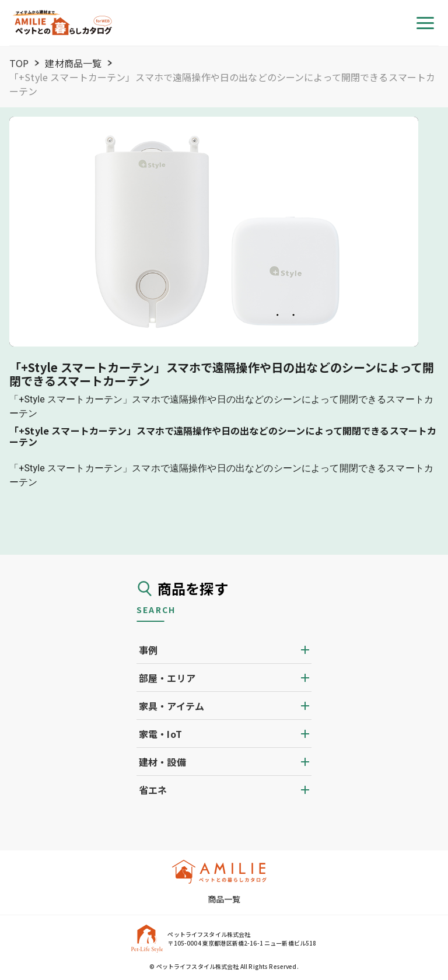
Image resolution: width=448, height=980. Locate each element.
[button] (224, 650)
